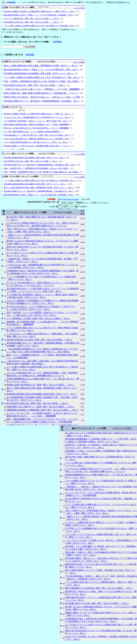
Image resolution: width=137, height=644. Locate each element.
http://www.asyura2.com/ (68, 199)
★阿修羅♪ (11, 2)
